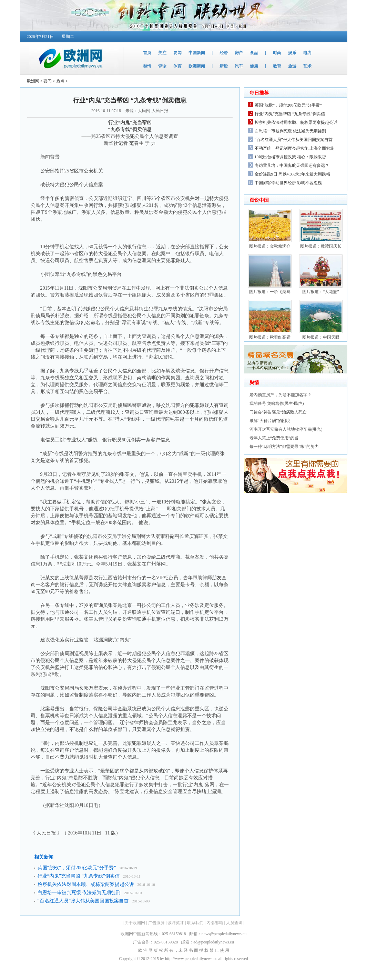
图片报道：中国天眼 (321, 337)
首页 (147, 53)
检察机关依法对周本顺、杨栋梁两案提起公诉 (86, 884)
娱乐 (292, 53)
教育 (277, 66)
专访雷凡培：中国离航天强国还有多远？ (292, 166)
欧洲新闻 (197, 66)
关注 (162, 53)
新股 (224, 66)
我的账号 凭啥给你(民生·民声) (277, 403)
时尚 (277, 53)
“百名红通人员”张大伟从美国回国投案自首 (83, 901)
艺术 (307, 66)
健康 (254, 66)
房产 (239, 53)
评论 (162, 66)
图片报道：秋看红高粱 (270, 337)
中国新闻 (197, 53)
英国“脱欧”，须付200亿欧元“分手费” (77, 868)
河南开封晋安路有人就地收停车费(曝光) (286, 429)
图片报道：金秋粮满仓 (270, 246)
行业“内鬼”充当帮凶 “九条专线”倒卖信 (79, 876)
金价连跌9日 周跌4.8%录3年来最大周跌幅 (293, 174)
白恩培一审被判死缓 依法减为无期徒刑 (79, 893)
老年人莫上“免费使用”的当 (274, 438)
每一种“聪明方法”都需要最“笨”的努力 (284, 447)
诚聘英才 (176, 923)
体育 (177, 66)
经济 (224, 53)
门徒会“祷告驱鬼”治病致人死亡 (278, 412)
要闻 (177, 53)
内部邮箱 (215, 923)
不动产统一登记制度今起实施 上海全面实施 (294, 148)
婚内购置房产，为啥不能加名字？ (281, 395)
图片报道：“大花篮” (321, 292)
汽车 (239, 66)
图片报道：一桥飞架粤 (270, 292)
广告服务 (156, 923)
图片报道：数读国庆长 (321, 246)
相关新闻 (44, 857)
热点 (60, 81)
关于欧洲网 (135, 923)
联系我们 (195, 923)
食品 (254, 53)
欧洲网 (33, 81)
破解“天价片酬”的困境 (270, 421)
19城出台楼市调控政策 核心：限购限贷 (290, 157)
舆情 (147, 66)
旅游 (292, 66)
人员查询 (234, 923)
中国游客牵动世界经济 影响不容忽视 (288, 183)
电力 (307, 53)
